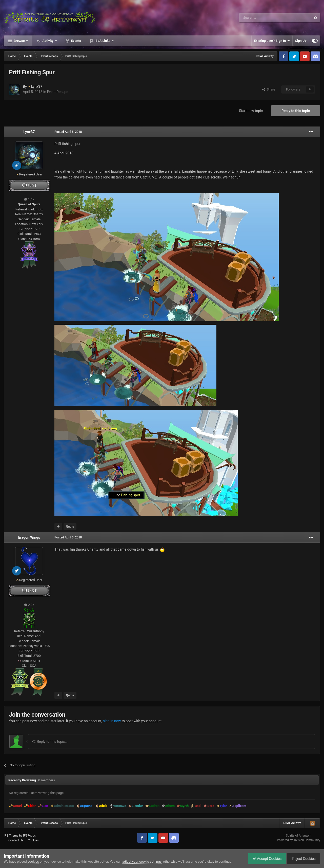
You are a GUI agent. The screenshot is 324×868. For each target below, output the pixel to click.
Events (76, 41)
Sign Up (301, 41)
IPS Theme (11, 836)
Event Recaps (58, 92)
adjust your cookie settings (142, 862)
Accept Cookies (265, 859)
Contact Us (16, 840)
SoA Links (103, 41)
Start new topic (251, 111)
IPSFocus (29, 836)
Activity (48, 41)
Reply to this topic (296, 111)
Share (269, 89)
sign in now (112, 721)
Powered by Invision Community (299, 840)
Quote (70, 527)
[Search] (263, 18)
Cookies (33, 840)
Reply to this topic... (50, 742)
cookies (33, 862)
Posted (68, 132)
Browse (19, 41)
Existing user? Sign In (272, 41)
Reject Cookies (303, 859)
